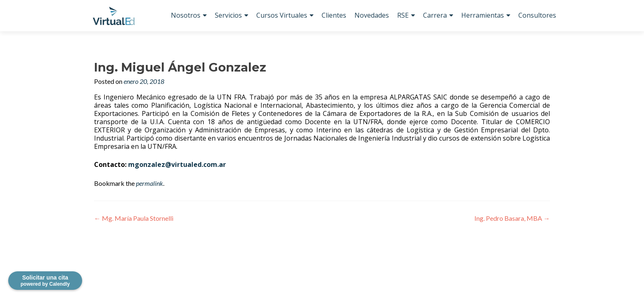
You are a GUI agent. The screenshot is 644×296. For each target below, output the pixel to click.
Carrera (435, 15)
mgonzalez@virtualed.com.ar (177, 164)
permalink (149, 183)
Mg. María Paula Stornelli (134, 218)
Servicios (228, 15)
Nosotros (186, 15)
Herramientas (483, 15)
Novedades (372, 15)
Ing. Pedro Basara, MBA (512, 218)
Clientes (334, 15)
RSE (403, 15)
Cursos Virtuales (282, 15)
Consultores (537, 15)
